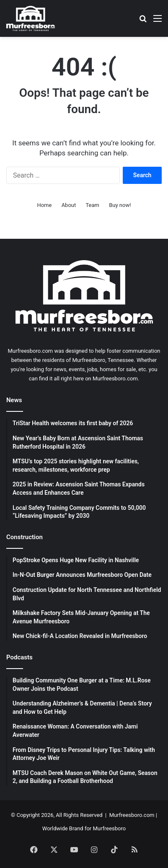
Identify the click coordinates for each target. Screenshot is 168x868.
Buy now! (120, 205)
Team (92, 205)
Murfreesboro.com (132, 815)
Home (44, 205)
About (69, 205)
